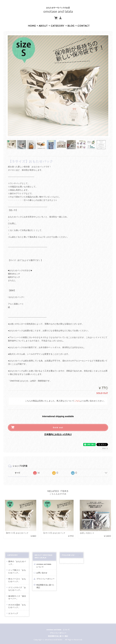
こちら (77, 401)
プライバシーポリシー (45, 579)
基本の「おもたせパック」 (17, 563)
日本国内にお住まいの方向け (58, 434)
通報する (105, 448)
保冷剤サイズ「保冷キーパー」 (17, 597)
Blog (71, 26)
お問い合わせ (42, 573)
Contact (84, 26)
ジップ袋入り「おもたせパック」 (17, 571)
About (43, 26)
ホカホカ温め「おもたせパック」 (17, 606)
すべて (18, 473)
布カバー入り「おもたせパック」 (17, 580)
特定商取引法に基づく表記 (45, 586)
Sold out (58, 427)
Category (58, 26)
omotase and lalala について (45, 565)
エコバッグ (13, 613)
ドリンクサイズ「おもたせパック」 (17, 589)
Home (32, 26)
